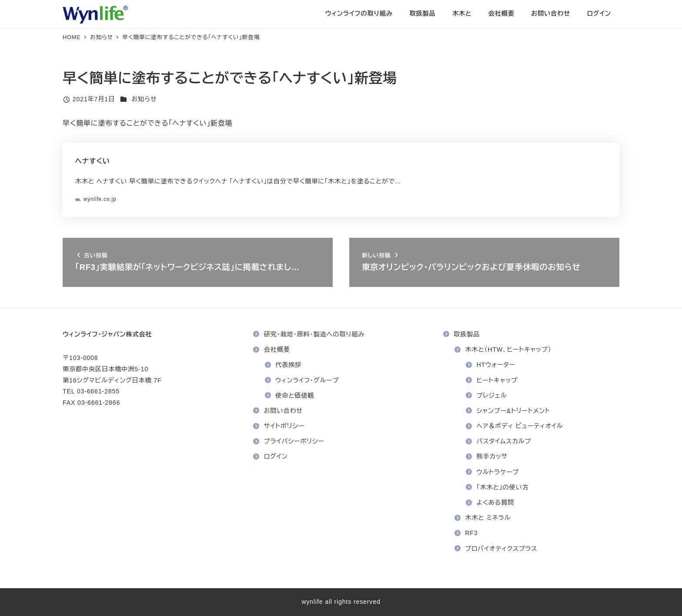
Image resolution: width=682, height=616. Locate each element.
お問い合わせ (283, 411)
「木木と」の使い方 (503, 487)
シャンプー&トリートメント (513, 411)
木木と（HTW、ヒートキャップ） (508, 350)
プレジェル (492, 396)
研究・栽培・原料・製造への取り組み (314, 334)
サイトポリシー (284, 426)
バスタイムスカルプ (504, 441)
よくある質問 (496, 503)
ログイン (276, 456)
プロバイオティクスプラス (501, 549)
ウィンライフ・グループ (307, 380)
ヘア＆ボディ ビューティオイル (520, 426)
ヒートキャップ (497, 380)
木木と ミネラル (488, 518)
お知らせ (144, 99)
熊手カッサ (492, 456)
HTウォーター (496, 365)
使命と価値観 (295, 396)
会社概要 (277, 350)
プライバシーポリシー (294, 441)
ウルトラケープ (498, 472)
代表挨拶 (288, 365)
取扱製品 (467, 334)
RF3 (471, 533)
